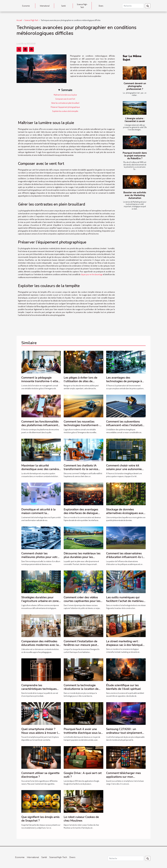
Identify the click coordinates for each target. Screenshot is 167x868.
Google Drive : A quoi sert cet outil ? (83, 775)
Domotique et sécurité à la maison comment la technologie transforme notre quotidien (40, 515)
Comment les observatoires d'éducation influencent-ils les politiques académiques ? (126, 557)
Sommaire (67, 90)
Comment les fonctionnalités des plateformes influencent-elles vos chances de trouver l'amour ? (40, 427)
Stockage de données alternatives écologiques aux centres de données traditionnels (125, 515)
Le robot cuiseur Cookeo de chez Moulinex (81, 819)
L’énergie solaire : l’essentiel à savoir (135, 120)
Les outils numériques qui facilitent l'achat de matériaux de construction (126, 601)
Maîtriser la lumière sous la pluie (65, 95)
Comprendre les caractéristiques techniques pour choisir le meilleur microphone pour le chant (39, 691)
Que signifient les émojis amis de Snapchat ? (40, 819)
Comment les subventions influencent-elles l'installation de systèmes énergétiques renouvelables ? (126, 427)
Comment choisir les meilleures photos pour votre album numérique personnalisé (40, 559)
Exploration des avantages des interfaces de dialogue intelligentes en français (81, 513)
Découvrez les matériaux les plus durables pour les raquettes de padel (82, 557)
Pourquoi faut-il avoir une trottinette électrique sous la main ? (82, 733)
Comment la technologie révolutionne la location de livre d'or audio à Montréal (81, 689)
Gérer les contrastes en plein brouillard (65, 103)
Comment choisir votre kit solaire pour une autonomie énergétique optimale (124, 469)
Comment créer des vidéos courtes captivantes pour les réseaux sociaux (82, 601)
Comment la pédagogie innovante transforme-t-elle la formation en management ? (40, 383)
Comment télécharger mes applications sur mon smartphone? (124, 777)
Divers (101, 6)
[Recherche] (133, 6)
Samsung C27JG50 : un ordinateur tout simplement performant (124, 733)
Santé (63, 6)
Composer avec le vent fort (65, 99)
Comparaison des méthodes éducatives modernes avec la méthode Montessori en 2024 (40, 645)
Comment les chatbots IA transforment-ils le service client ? (81, 469)
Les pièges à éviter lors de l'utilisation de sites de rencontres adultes (81, 381)
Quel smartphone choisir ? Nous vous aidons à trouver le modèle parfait (40, 733)
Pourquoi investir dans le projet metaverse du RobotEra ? (135, 156)
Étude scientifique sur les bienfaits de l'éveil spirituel (124, 687)
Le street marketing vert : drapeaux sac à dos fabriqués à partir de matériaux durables (125, 647)
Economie (26, 6)
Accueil (19, 20)
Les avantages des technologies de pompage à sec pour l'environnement (124, 381)
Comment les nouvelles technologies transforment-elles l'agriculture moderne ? (82, 425)
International (45, 6)
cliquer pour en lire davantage (92, 274)
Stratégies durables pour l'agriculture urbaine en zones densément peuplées (41, 601)
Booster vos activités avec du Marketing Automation (135, 195)
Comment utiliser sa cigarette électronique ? (40, 775)
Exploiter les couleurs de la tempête (65, 111)
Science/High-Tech (82, 6)
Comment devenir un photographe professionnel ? (135, 86)
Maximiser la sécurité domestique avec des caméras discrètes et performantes (41, 469)
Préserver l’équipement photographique (65, 107)
